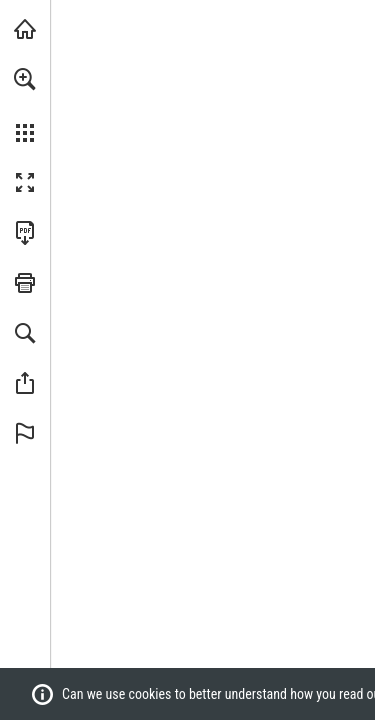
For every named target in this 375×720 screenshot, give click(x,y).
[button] (25, 79)
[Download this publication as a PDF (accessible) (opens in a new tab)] (25, 233)
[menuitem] (25, 105)
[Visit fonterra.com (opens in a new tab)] (25, 29)
